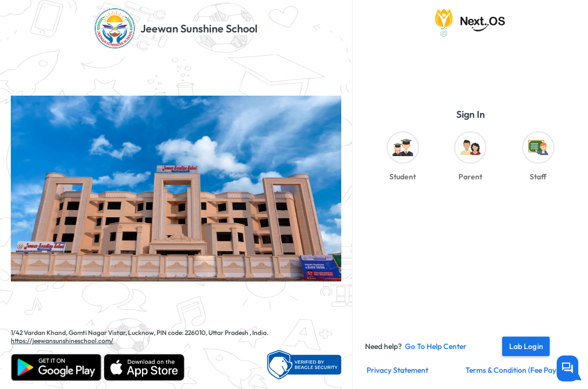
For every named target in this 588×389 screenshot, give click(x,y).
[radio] (403, 159)
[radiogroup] (470, 159)
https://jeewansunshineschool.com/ (62, 341)
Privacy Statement (397, 370)
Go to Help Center (436, 346)
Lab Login (526, 346)
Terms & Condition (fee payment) (521, 370)
